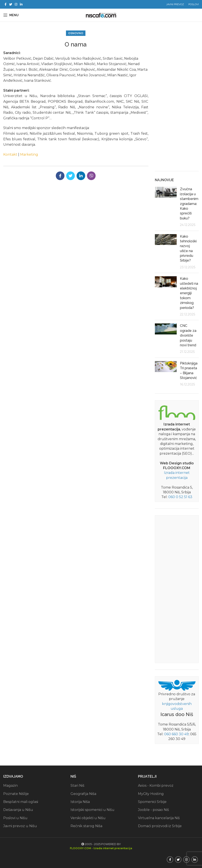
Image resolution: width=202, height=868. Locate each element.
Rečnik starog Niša (86, 826)
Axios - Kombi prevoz (156, 786)
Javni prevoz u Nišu (20, 826)
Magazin (10, 786)
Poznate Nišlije (16, 794)
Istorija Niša (80, 802)
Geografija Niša (83, 794)
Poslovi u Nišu (15, 818)
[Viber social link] (91, 176)
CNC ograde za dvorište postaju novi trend (188, 335)
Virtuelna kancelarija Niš (159, 818)
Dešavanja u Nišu (18, 810)
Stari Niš (77, 786)
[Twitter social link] (11, 4)
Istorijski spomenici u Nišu (92, 810)
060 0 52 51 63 (180, 497)
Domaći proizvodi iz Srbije (160, 826)
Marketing (29, 154)
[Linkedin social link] (21, 4)
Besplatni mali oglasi (21, 802)
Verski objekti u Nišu (88, 818)
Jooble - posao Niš (153, 810)
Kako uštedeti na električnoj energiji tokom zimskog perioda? (189, 293)
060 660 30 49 (176, 734)
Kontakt (10, 154)
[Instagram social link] (16, 4)
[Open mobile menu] (11, 15)
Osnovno (76, 33)
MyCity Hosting (151, 794)
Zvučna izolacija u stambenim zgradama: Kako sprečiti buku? (189, 204)
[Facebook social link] (6, 4)
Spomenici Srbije (152, 802)
